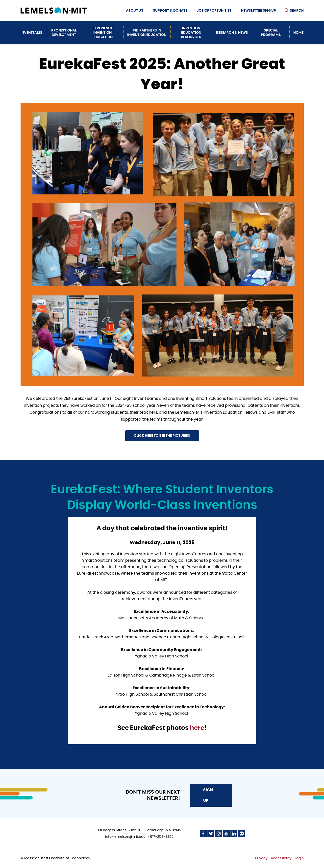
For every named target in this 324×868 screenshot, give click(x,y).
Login (299, 858)
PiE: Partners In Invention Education (147, 33)
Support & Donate (170, 11)
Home (298, 33)
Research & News (232, 33)
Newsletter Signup (259, 11)
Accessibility (281, 858)
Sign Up (208, 795)
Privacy (261, 858)
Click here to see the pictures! (162, 436)
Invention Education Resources (191, 33)
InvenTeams (31, 33)
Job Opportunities (214, 11)
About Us (135, 11)
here (196, 728)
